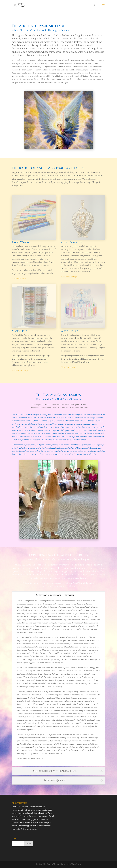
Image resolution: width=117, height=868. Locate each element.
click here (70, 586)
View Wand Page (19, 278)
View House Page (68, 367)
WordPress (76, 864)
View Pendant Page (69, 277)
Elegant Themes (53, 864)
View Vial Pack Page (20, 370)
